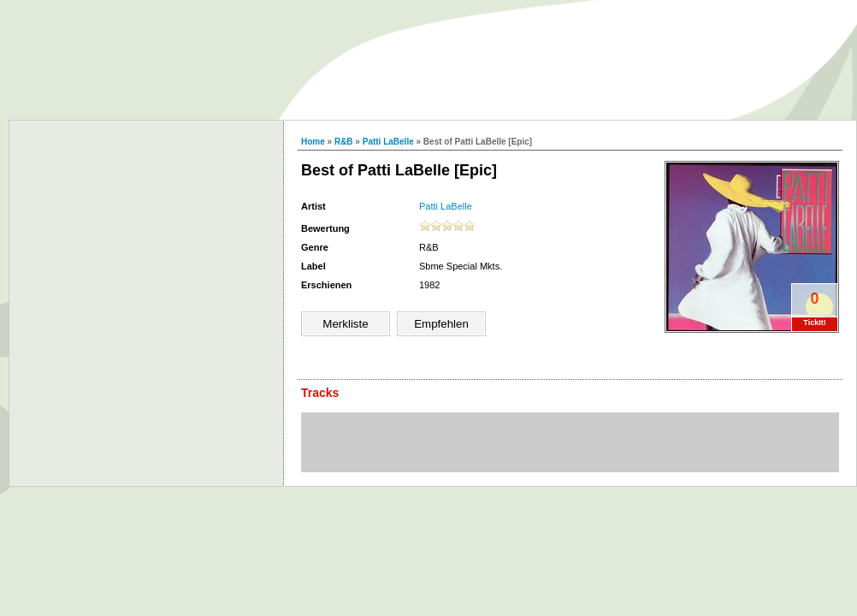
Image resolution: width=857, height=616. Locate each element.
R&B (344, 142)
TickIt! (814, 323)
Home (313, 142)
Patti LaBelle (388, 142)
